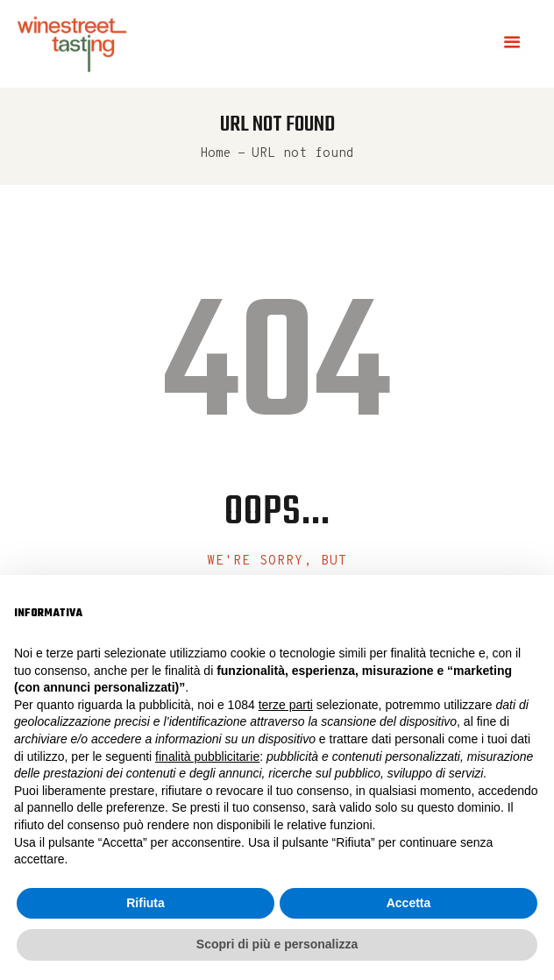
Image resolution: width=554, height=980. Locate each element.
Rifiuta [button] (146, 903)
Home (216, 154)
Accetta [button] (409, 903)
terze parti (286, 705)
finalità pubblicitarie (207, 756)
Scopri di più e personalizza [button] (277, 944)
